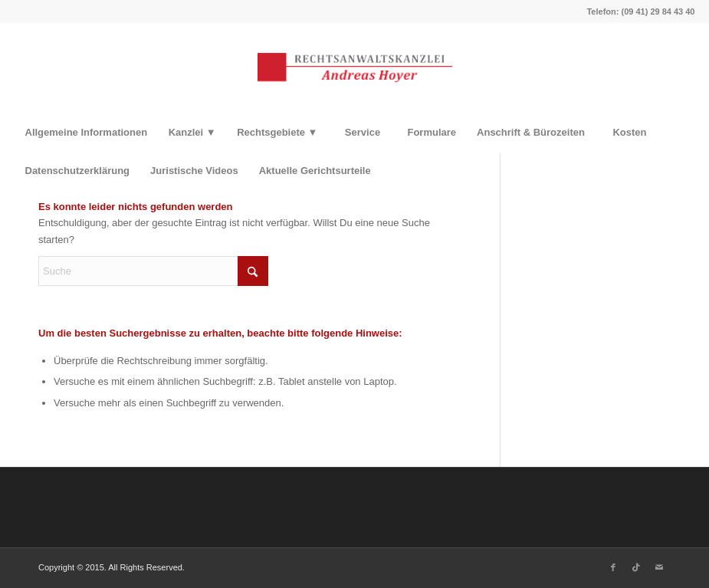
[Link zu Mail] (659, 567)
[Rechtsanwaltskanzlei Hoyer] (355, 68)
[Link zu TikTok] (636, 567)
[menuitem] (86, 133)
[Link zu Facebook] (613, 567)
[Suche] (153, 271)
